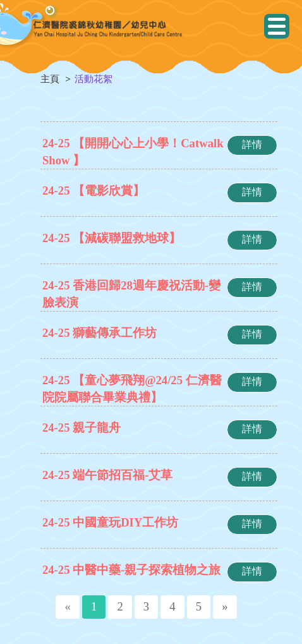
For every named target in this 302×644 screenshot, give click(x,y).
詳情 (252, 144)
